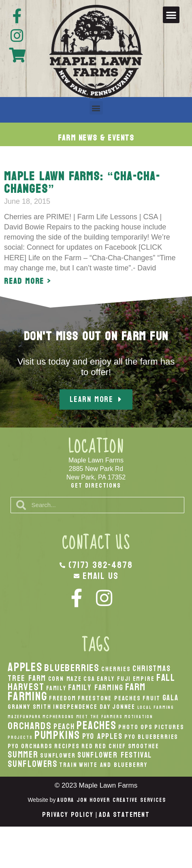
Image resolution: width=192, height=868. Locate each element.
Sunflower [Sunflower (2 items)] (58, 756)
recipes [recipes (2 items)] (67, 746)
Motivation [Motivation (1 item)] (139, 717)
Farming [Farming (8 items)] (28, 696)
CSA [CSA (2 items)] (89, 679)
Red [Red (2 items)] (87, 746)
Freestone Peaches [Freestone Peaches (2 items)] (109, 698)
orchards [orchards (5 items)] (30, 726)
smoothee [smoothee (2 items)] (144, 746)
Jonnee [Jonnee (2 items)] (124, 707)
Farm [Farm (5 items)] (135, 687)
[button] (171, 15)
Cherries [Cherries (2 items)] (116, 669)
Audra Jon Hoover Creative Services (111, 800)
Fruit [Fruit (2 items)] (151, 698)
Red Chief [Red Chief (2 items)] (110, 746)
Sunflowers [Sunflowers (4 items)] (33, 764)
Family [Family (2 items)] (56, 688)
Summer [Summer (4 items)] (23, 755)
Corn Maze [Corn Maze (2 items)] (65, 679)
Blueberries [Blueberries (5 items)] (72, 668)
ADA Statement (124, 815)
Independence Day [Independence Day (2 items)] (82, 707)
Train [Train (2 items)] (68, 765)
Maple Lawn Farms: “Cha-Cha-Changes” (82, 183)
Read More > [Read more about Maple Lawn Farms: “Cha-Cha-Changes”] (28, 281)
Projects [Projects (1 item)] (20, 737)
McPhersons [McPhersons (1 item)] (58, 717)
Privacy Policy (68, 815)
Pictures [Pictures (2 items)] (169, 727)
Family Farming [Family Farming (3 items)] (96, 688)
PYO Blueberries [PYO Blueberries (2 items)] (151, 737)
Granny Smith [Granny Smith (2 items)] (30, 707)
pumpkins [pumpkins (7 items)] (57, 735)
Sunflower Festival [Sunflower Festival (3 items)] (115, 755)
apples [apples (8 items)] (25, 667)
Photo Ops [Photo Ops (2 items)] (135, 727)
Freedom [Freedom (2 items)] (63, 698)
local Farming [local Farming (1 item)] (156, 707)
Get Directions (96, 485)
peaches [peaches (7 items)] (97, 725)
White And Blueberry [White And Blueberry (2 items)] (113, 765)
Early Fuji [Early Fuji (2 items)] (114, 679)
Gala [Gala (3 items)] (171, 698)
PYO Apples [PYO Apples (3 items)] (102, 736)
